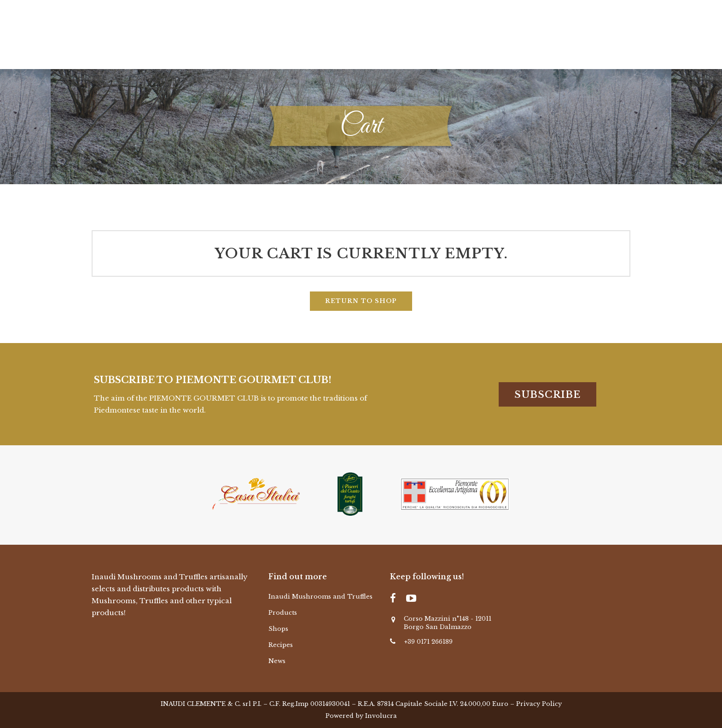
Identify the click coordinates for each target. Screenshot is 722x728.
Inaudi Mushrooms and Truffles (320, 597)
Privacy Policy (539, 704)
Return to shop (361, 301)
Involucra (381, 716)
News (277, 661)
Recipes (281, 645)
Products (283, 613)
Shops (278, 629)
